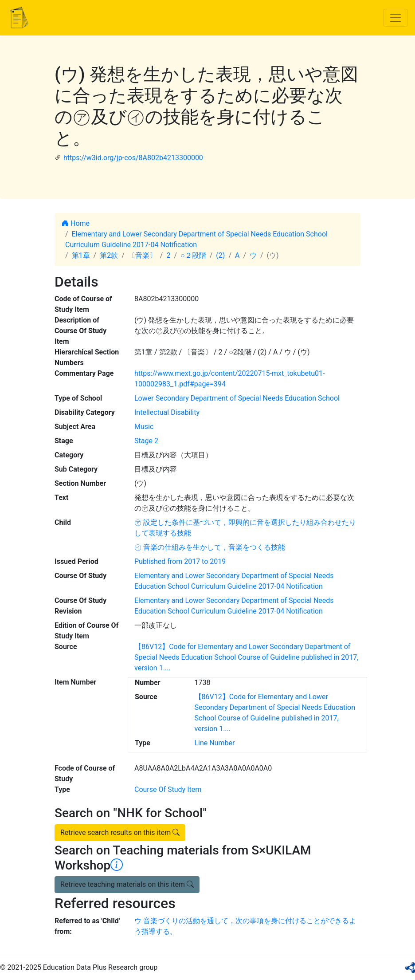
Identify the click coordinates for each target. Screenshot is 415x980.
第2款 (109, 255)
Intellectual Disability (167, 412)
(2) (220, 255)
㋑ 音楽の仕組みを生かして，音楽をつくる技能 (210, 547)
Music (144, 427)
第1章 (81, 255)
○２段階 (193, 255)
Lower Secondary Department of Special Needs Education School (237, 398)
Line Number (215, 743)
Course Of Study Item (168, 789)
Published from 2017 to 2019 (180, 561)
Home (76, 223)
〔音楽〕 (142, 255)
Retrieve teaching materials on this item (127, 884)
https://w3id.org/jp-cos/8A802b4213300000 (133, 158)
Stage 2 (146, 441)
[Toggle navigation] (395, 18)
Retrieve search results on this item (120, 832)
